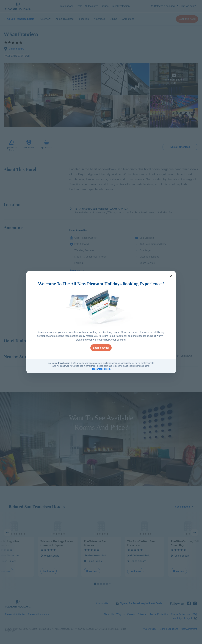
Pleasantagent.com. (101, 369)
